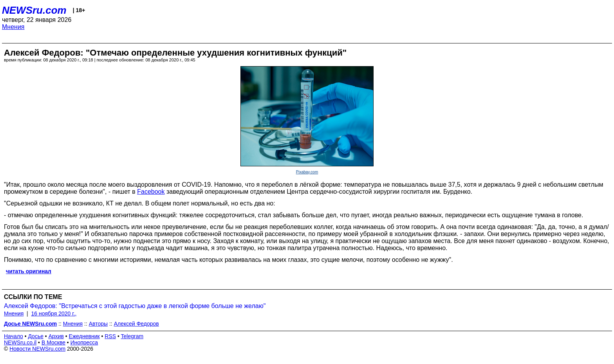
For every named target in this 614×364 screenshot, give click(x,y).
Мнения (13, 27)
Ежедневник (84, 336)
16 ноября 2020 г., (54, 314)
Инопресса (84, 342)
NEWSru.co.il (20, 342)
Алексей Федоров (136, 324)
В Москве (53, 342)
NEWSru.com (34, 10)
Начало (14, 336)
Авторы (98, 324)
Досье (36, 336)
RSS (110, 336)
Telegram (132, 336)
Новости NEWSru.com (37, 349)
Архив (56, 336)
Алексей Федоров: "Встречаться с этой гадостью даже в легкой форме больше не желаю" (135, 306)
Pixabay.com (307, 172)
